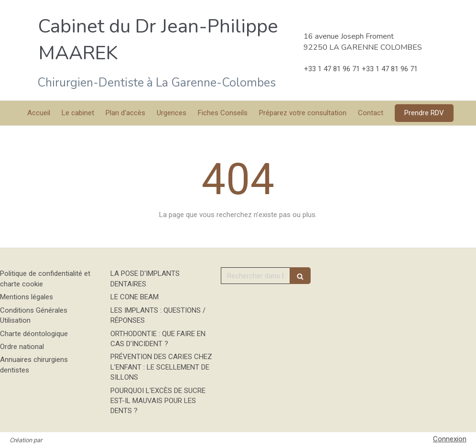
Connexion (450, 439)
